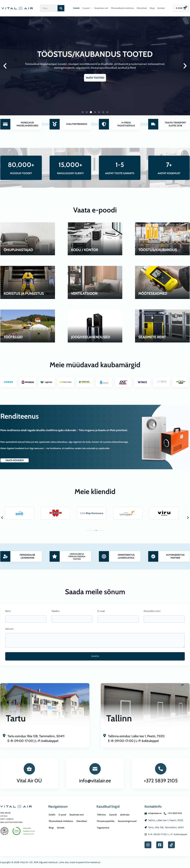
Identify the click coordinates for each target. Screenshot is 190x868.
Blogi (152, 8)
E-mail (101, 611)
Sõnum (9, 629)
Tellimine (101, 815)
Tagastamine (103, 828)
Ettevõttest (142, 8)
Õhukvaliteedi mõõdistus (61, 821)
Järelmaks (125, 815)
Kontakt (161, 8)
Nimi (8, 611)
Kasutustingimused (127, 821)
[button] (5, 66)
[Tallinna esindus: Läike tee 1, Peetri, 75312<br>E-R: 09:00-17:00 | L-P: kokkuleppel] (105, 736)
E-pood (87, 8)
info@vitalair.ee (95, 781)
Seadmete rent (101, 8)
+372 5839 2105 (161, 781)
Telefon (56, 611)
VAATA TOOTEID (95, 78)
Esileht (76, 8)
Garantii (113, 815)
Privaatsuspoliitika (106, 821)
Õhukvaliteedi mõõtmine (123, 8)
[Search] (61, 8)
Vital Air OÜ (29, 781)
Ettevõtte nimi (152, 611)
